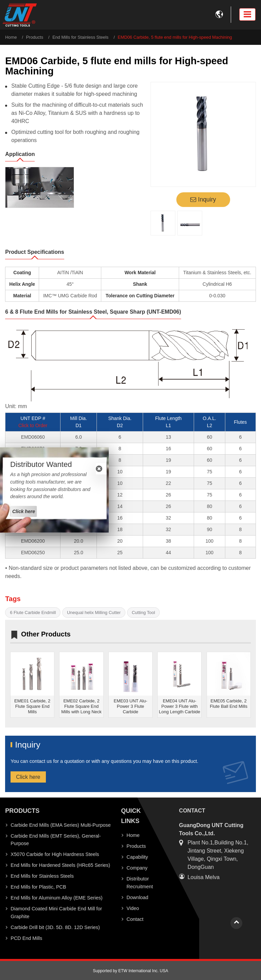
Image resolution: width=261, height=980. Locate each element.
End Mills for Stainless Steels (80, 37)
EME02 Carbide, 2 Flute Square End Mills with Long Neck (81, 706)
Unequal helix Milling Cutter (94, 612)
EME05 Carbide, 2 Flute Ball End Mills (229, 704)
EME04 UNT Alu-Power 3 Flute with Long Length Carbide (180, 706)
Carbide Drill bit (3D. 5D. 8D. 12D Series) (55, 927)
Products (35, 37)
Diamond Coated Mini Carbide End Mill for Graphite (56, 912)
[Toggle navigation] (247, 14)
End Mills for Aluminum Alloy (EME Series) (56, 898)
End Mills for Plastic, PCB (38, 887)
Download (137, 897)
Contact (135, 919)
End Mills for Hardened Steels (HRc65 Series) (60, 865)
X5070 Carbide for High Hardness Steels (55, 854)
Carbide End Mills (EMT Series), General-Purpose (56, 840)
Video (133, 908)
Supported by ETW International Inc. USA (130, 971)
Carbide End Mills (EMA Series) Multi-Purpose (60, 825)
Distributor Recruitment (140, 882)
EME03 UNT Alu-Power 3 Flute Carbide (131, 706)
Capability (137, 857)
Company (137, 868)
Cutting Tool (143, 612)
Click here (28, 777)
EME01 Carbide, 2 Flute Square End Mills (32, 706)
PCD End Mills (26, 938)
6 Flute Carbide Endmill (33, 612)
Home (11, 37)
